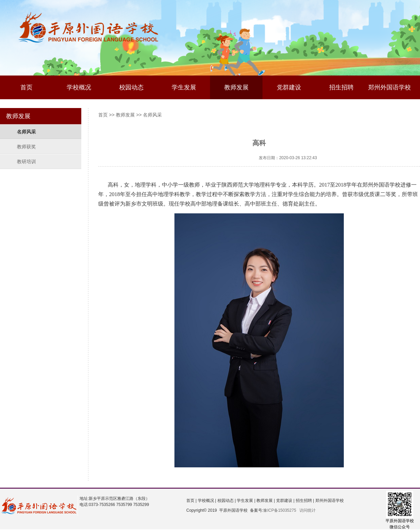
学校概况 (79, 87)
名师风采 (26, 132)
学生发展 (184, 87)
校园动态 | (226, 501)
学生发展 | (246, 501)
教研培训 (26, 162)
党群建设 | (285, 501)
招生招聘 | (304, 501)
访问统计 (308, 510)
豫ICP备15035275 (280, 510)
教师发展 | (265, 501)
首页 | (191, 501)
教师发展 (236, 87)
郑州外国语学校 (390, 87)
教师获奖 (26, 147)
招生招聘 (341, 87)
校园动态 (131, 87)
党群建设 (289, 87)
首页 (26, 87)
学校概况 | (206, 501)
